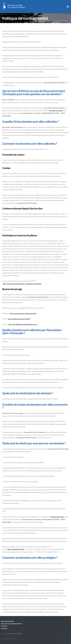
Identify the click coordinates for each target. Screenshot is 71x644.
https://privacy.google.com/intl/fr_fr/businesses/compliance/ (22, 284)
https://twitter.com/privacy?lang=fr (19, 319)
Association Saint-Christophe (14, 634)
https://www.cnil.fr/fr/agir (16, 549)
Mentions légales (7, 621)
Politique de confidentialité (11, 624)
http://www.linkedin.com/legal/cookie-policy (23, 324)
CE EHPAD (4, 628)
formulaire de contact (56, 110)
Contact (4, 626)
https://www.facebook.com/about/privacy (23, 313)
